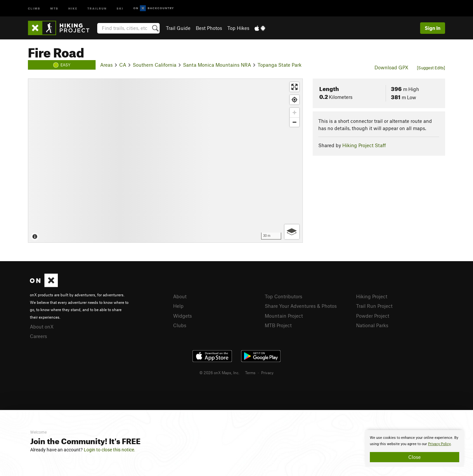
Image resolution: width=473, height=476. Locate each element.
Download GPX (391, 67)
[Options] (292, 232)
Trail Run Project (374, 306)
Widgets (182, 316)
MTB (54, 8)
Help (178, 306)
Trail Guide (178, 28)
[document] (415, 448)
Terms (250, 373)
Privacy (267, 373)
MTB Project (278, 325)
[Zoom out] (294, 122)
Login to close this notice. (110, 450)
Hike (73, 8)
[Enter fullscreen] (294, 87)
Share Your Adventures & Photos (301, 306)
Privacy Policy (439, 444)
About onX (42, 327)
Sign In (433, 28)
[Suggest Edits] (431, 68)
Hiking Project (372, 296)
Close (415, 457)
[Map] (165, 161)
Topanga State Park (280, 65)
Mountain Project (284, 316)
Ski (120, 8)
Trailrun (97, 8)
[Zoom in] (294, 113)
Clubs (180, 325)
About (180, 296)
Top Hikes (238, 28)
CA (123, 65)
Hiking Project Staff (364, 145)
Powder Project (373, 316)
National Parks (372, 325)
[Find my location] (294, 100)
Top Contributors (283, 296)
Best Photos (209, 28)
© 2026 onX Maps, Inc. (219, 373)
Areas (106, 65)
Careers (38, 336)
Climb (34, 8)
